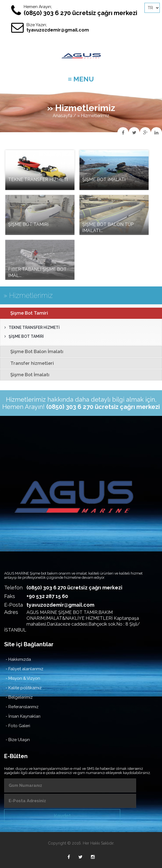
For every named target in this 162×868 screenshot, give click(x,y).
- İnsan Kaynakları (23, 716)
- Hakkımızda (18, 659)
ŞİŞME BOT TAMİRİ (24, 336)
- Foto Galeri (18, 726)
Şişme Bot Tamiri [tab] (25, 313)
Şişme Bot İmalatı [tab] (26, 375)
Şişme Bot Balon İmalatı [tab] (33, 351)
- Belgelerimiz (19, 697)
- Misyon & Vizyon (23, 678)
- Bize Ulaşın (18, 740)
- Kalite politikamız (24, 688)
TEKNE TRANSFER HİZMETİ (32, 327)
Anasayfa (62, 116)
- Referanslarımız (22, 707)
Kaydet (62, 816)
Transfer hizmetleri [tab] (28, 363)
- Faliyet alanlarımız (24, 669)
